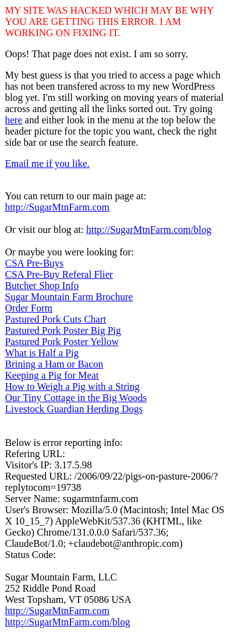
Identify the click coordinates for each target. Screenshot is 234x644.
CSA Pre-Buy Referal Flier (59, 274)
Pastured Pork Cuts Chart (56, 319)
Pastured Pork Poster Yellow (62, 342)
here (14, 120)
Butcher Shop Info (42, 286)
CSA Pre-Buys (34, 263)
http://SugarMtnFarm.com (57, 207)
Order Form (29, 308)
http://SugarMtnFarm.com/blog (149, 230)
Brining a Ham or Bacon (54, 364)
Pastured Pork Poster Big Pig (63, 330)
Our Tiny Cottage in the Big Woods (76, 398)
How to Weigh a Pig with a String (72, 386)
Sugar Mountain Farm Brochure (69, 297)
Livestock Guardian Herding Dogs (74, 409)
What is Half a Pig (42, 353)
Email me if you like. (47, 163)
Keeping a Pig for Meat (52, 375)
